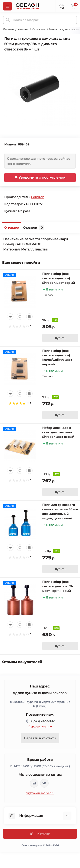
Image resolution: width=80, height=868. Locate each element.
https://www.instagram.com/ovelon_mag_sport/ (34, 783)
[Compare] (29, 317)
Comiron (38, 197)
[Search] (8, 20)
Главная (8, 29)
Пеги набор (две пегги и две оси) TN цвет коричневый (58, 586)
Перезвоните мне (40, 727)
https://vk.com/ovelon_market (44, 783)
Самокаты (39, 29)
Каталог (23, 29)
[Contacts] (61, 6)
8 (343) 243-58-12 (42, 721)
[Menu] (7, 6)
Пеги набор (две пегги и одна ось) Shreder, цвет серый (59, 278)
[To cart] (60, 338)
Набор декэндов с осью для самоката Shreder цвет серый (58, 432)
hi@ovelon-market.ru (40, 793)
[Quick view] (10, 317)
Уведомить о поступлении (40, 177)
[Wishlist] (20, 317)
